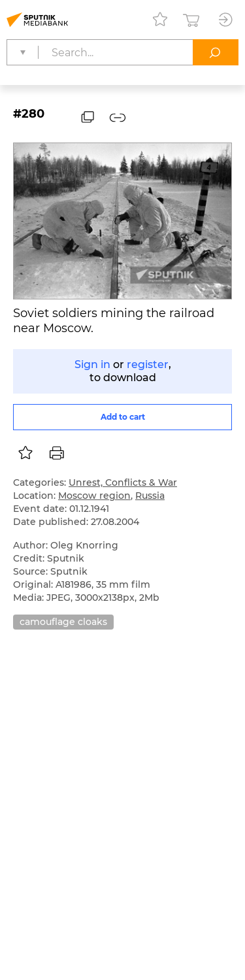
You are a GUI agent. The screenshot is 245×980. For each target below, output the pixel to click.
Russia (150, 496)
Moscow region (94, 496)
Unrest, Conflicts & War (123, 482)
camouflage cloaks (63, 622)
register (148, 364)
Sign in (92, 364)
